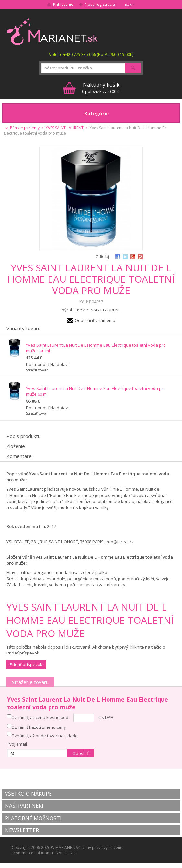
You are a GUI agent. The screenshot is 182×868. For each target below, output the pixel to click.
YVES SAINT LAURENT (65, 128)
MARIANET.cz (53, 31)
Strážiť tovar (37, 370)
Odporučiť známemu (95, 320)
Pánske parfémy (25, 128)
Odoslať (80, 753)
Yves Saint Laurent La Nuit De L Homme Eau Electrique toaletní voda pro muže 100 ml (96, 348)
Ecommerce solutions (31, 853)
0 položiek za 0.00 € (101, 88)
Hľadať (133, 68)
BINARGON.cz (65, 853)
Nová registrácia (100, 4)
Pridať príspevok (26, 664)
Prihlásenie (63, 4)
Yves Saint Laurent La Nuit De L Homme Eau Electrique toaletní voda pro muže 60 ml (96, 391)
